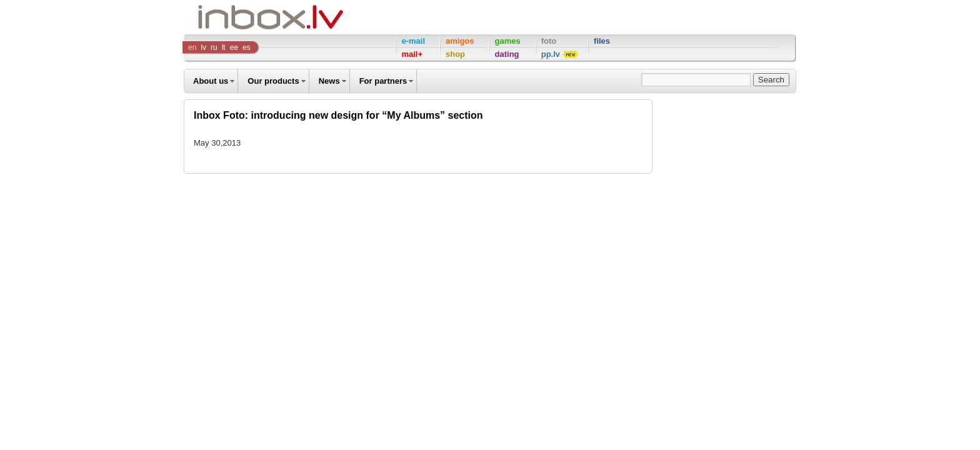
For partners (383, 81)
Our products (273, 81)
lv (203, 47)
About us (211, 81)
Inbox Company (242, 17)
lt (224, 47)
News (329, 81)
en (192, 47)
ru (214, 47)
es (247, 47)
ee (234, 47)
